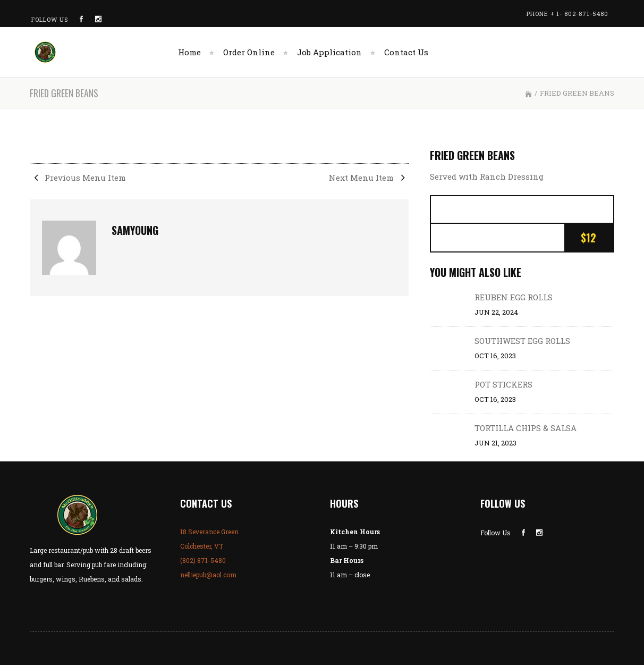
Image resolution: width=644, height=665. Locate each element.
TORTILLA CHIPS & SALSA (526, 428)
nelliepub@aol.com (208, 575)
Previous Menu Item (78, 178)
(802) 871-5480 (203, 560)
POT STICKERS (503, 384)
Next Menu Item (369, 178)
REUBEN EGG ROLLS (514, 297)
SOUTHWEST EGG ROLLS (522, 341)
